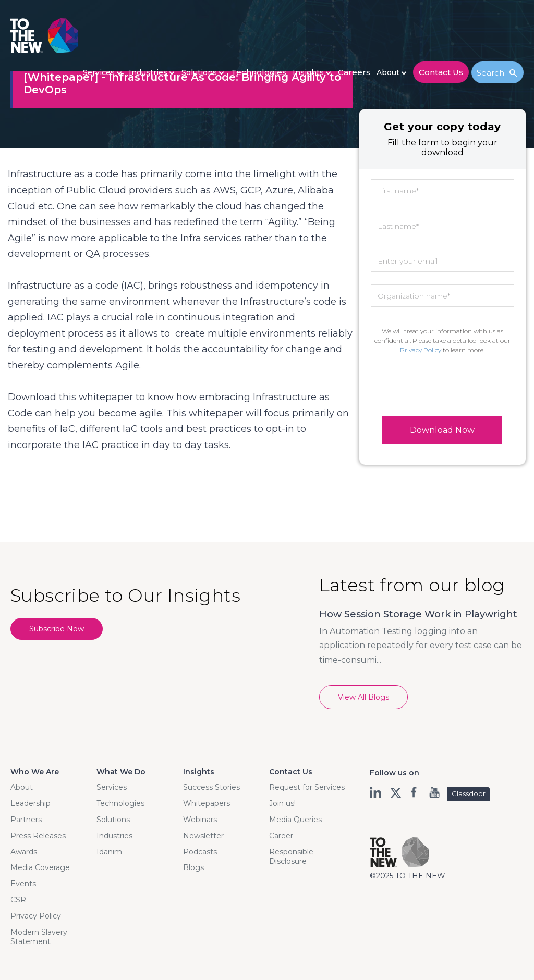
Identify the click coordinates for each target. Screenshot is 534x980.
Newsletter (203, 836)
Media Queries (295, 820)
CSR (18, 900)
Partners (26, 820)
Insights (308, 72)
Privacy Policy (421, 350)
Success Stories (211, 787)
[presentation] (442, 386)
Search (492, 73)
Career (281, 836)
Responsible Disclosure (291, 857)
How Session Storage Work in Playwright (418, 614)
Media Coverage (40, 867)
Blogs (193, 867)
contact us (441, 72)
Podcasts (200, 852)
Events (23, 884)
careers (354, 72)
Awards (24, 852)
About (388, 72)
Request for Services (307, 787)
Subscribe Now (57, 629)
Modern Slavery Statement (39, 937)
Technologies (259, 72)
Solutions (199, 72)
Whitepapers (207, 803)
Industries (148, 72)
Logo (44, 36)
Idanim (109, 852)
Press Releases (38, 836)
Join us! (282, 803)
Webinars (200, 820)
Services (99, 72)
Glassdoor (469, 793)
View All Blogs (363, 697)
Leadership (31, 803)
